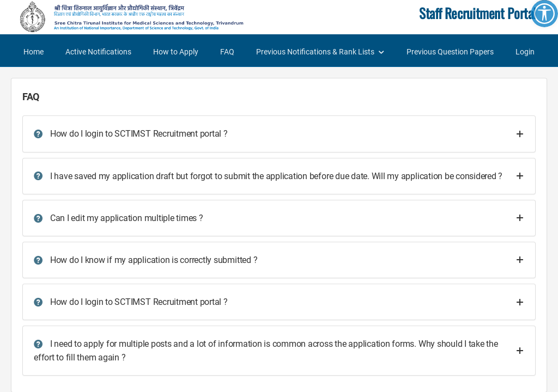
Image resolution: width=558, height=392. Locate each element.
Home (34, 52)
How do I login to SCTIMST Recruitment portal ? (131, 134)
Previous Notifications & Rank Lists (315, 52)
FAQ (227, 52)
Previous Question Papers (450, 52)
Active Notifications (98, 52)
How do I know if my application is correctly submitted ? (145, 260)
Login (525, 52)
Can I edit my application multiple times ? (119, 218)
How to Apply (176, 52)
